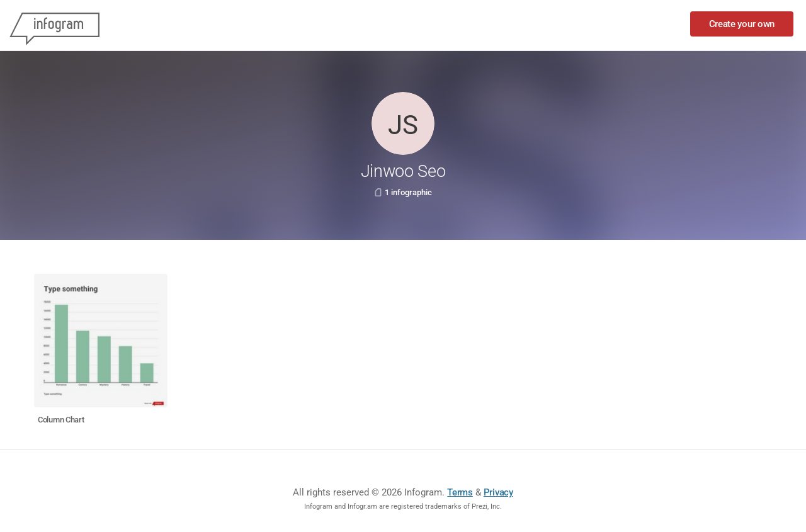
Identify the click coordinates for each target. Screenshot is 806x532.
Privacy (498, 492)
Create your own (742, 24)
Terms (460, 492)
